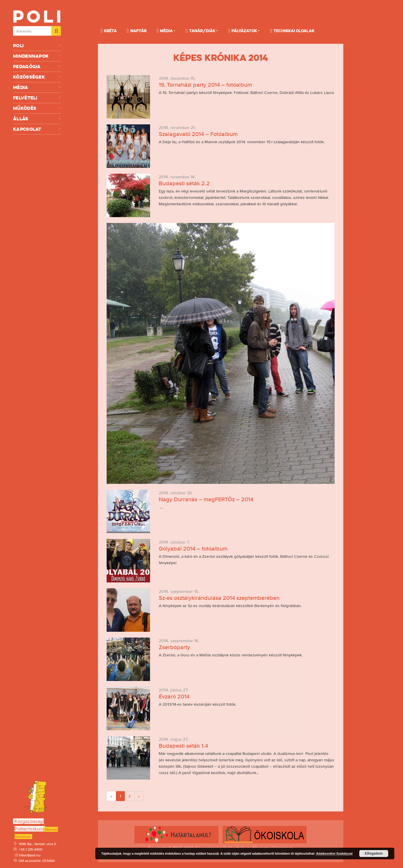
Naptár (137, 30)
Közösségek (37, 77)
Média (37, 87)
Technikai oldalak (292, 30)
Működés (37, 108)
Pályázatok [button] (244, 30)
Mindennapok (37, 56)
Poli (37, 46)
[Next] (139, 796)
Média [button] (166, 30)
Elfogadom (374, 854)
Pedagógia (37, 67)
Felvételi (37, 98)
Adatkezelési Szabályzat (334, 854)
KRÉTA (109, 30)
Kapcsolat (37, 129)
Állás (37, 119)
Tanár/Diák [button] (202, 30)
